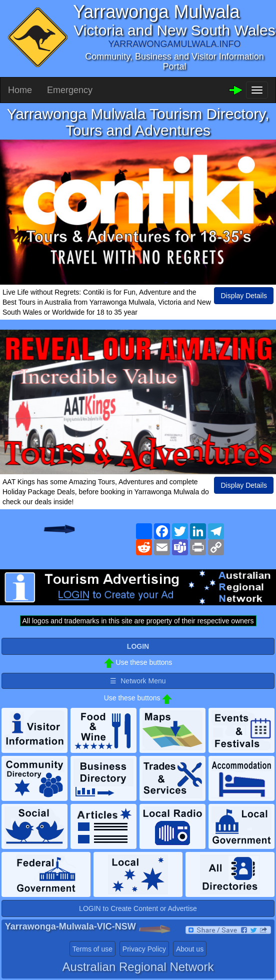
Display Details (244, 296)
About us (190, 949)
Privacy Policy (144, 949)
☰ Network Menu (138, 681)
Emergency (70, 90)
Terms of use (92, 949)
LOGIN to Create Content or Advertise (138, 908)
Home (20, 90)
